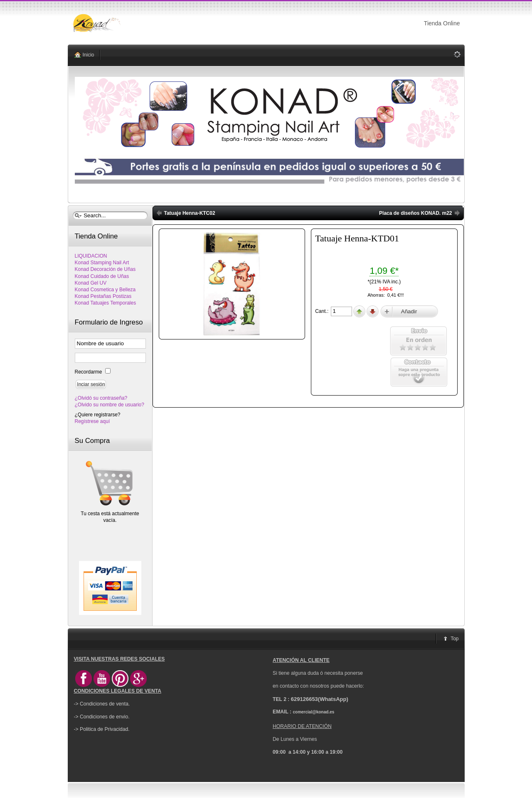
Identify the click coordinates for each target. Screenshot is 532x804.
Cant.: (322, 311)
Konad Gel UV (91, 283)
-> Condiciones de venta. (102, 704)
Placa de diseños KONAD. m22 (415, 213)
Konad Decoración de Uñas (105, 269)
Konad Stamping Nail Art (102, 263)
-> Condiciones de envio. (102, 717)
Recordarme (89, 372)
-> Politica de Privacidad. (102, 729)
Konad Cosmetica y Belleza (105, 290)
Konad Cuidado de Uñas (102, 276)
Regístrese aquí (92, 421)
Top (454, 639)
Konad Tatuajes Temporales (106, 303)
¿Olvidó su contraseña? (101, 398)
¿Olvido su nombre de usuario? (110, 405)
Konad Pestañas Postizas (103, 296)
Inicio (89, 55)
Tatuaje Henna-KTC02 (190, 213)
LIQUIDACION (91, 256)
